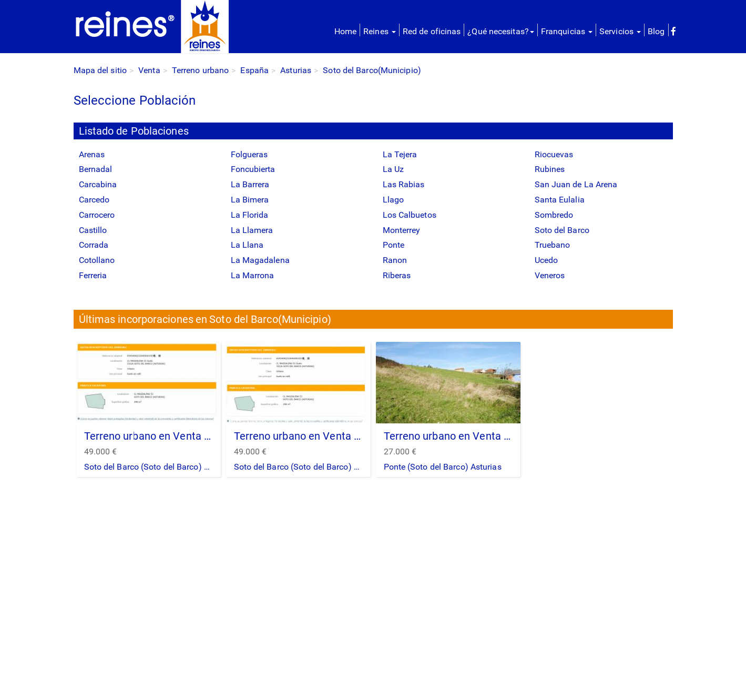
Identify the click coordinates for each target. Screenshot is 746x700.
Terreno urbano (200, 70)
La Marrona (253, 275)
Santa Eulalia (560, 200)
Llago (394, 200)
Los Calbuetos (410, 215)
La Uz (394, 169)
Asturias (296, 70)
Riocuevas (554, 154)
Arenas (92, 154)
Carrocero (97, 215)
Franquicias (567, 31)
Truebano (553, 245)
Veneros (550, 275)
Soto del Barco (562, 230)
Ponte (394, 245)
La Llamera (252, 230)
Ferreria (93, 275)
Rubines (550, 169)
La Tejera (400, 154)
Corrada (94, 245)
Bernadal (96, 169)
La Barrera (250, 184)
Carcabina (98, 184)
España (254, 70)
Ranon (395, 260)
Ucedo (546, 260)
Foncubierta (253, 169)
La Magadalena (260, 260)
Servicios (620, 31)
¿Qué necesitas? (501, 31)
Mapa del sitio (100, 70)
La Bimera (250, 200)
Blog (656, 31)
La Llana (247, 245)
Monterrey (402, 230)
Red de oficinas (432, 31)
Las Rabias (404, 184)
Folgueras (249, 154)
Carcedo (94, 200)
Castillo (93, 230)
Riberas (397, 275)
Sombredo (554, 215)
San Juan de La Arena (576, 184)
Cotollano (97, 260)
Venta (149, 70)
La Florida (250, 215)
